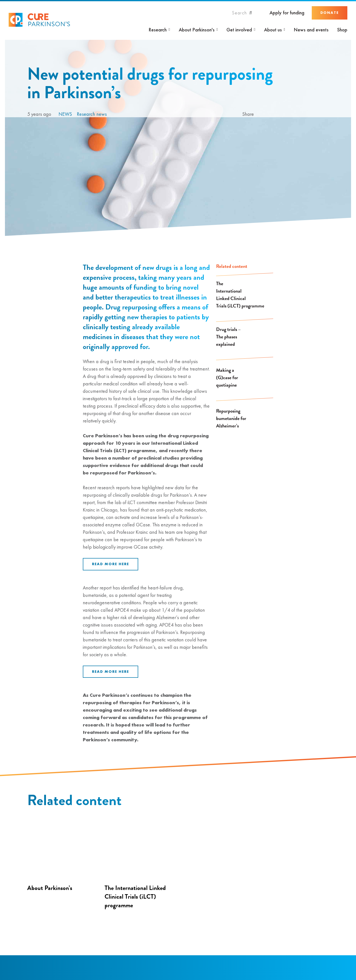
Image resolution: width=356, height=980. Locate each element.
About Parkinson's (197, 30)
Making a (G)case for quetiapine (227, 377)
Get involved (239, 30)
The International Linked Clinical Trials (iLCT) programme (240, 295)
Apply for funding (287, 13)
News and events (311, 30)
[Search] (242, 13)
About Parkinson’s (50, 888)
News (65, 114)
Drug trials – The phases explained (228, 337)
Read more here (111, 564)
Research (158, 30)
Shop (342, 30)
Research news (92, 114)
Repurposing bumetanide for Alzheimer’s (231, 418)
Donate (330, 13)
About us (273, 30)
